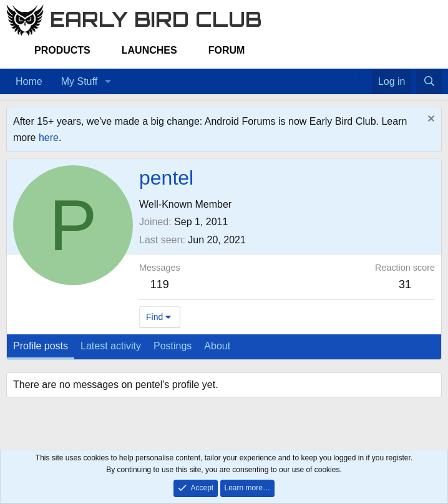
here (49, 138)
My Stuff (79, 81)
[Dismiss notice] (430, 120)
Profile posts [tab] (41, 346)
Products (62, 50)
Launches (149, 50)
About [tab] (217, 346)
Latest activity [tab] (111, 346)
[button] (108, 82)
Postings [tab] (173, 346)
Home (29, 81)
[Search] (429, 82)
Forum (227, 50)
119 (160, 284)
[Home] (353, 74)
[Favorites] (365, 74)
